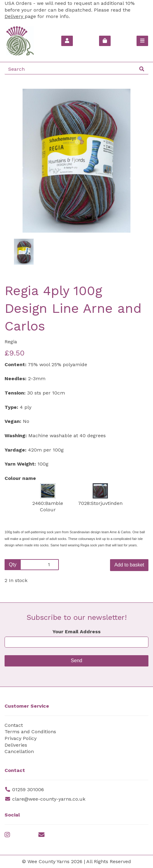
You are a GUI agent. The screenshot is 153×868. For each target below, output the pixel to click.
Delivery (15, 16)
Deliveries (16, 745)
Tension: (15, 393)
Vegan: (13, 421)
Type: (11, 407)
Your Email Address (76, 632)
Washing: (16, 436)
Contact (14, 725)
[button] (18, 197)
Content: (16, 364)
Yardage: (16, 450)
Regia (11, 342)
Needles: (16, 379)
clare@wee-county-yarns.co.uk (49, 799)
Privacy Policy (21, 738)
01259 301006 (28, 789)
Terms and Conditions (30, 732)
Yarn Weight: (20, 464)
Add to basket (129, 565)
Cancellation (19, 751)
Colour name (20, 478)
